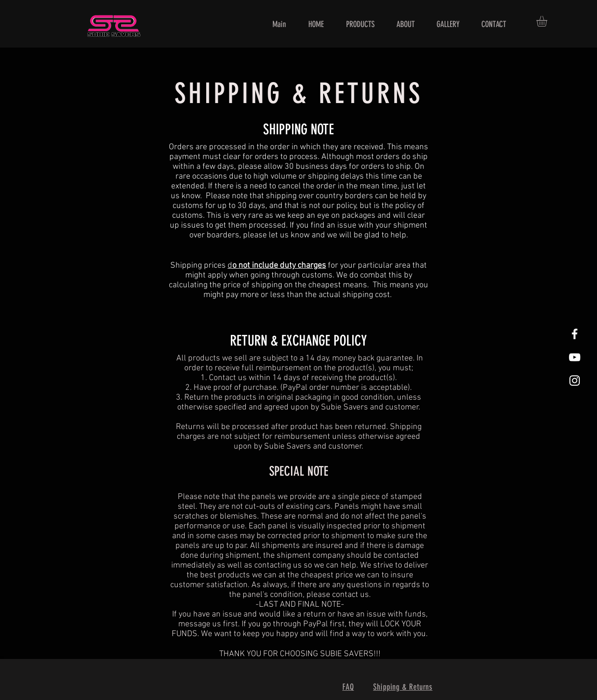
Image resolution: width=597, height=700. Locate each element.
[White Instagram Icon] (575, 381)
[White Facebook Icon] (575, 334)
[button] (548, 21)
